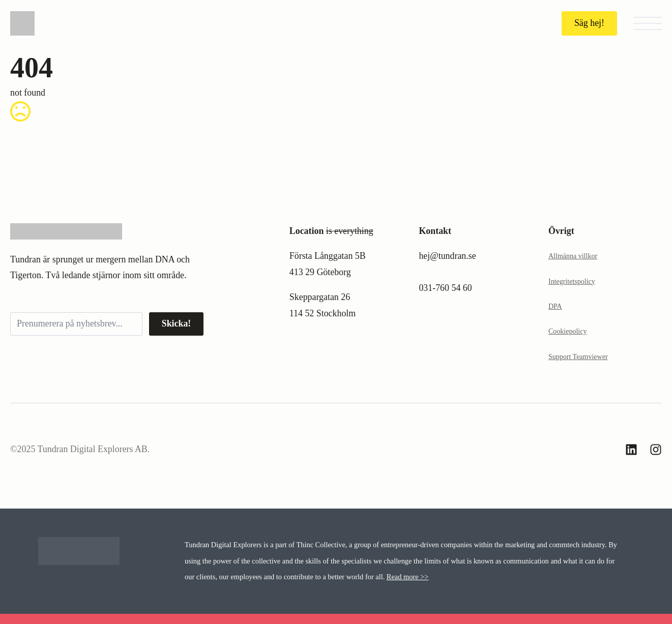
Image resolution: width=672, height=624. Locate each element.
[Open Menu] (648, 23)
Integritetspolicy (572, 281)
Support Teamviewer (578, 357)
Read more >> (408, 577)
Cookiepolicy (567, 331)
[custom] (631, 450)
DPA (555, 306)
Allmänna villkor (573, 256)
